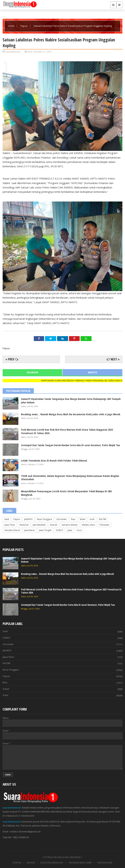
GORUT (60, 530)
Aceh (92, 519)
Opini (79, 530)
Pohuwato (104, 525)
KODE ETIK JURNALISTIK (52, 863)
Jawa (70, 530)
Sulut (7, 519)
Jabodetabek (39, 525)
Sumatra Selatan (70, 525)
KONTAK (17, 863)
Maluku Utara (88, 525)
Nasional (24, 525)
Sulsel (82, 519)
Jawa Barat (29, 530)
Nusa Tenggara (44, 519)
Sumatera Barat (12, 530)
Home (11, 26)
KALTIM (103, 519)
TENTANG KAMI (105, 863)
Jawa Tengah (45, 530)
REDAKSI (31, 863)
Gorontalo (62, 519)
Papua (24, 26)
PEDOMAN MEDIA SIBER (80, 863)
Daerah (54, 525)
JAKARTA (28, 519)
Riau (73, 519)
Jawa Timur (10, 525)
